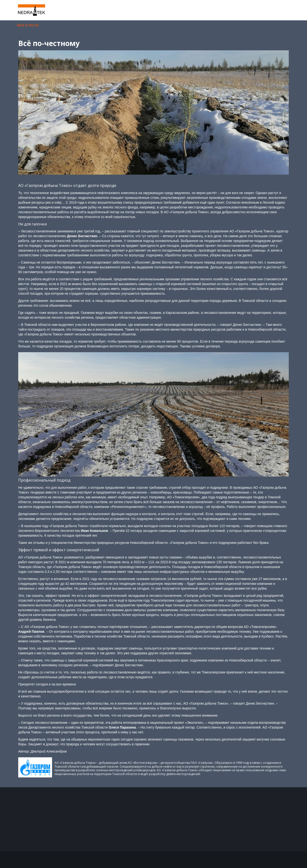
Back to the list (28, 25)
